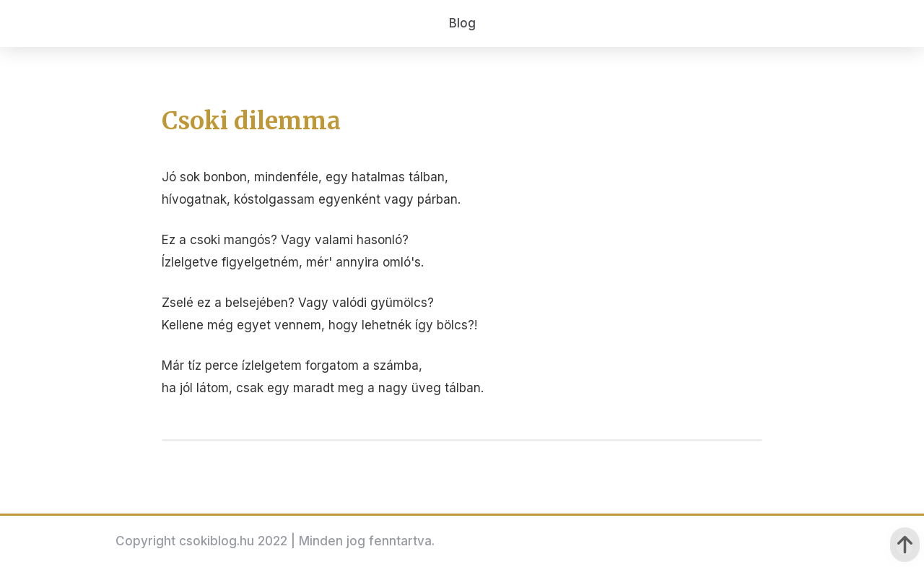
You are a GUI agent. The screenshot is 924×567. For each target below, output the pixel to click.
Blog (462, 23)
